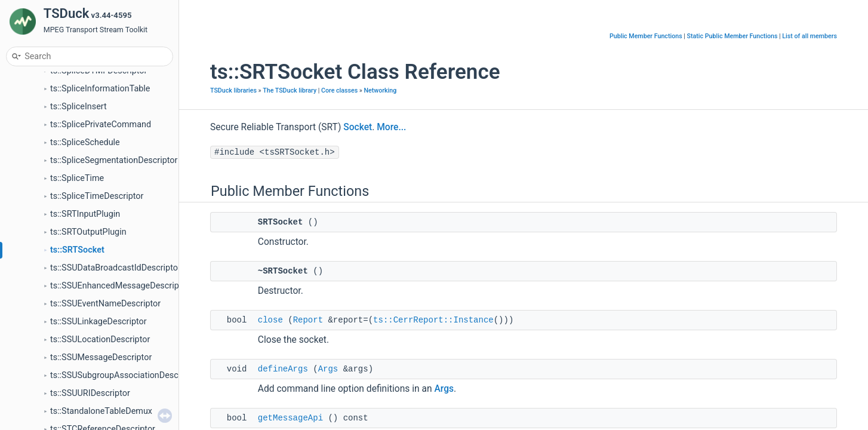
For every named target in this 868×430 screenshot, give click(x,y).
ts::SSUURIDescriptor (90, 393)
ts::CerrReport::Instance (433, 320)
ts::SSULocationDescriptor (100, 340)
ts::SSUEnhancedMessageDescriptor (120, 286)
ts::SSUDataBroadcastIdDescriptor (116, 268)
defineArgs (283, 369)
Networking (381, 90)
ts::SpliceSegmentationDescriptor (114, 160)
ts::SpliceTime (77, 178)
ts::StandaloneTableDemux (101, 411)
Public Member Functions (646, 36)
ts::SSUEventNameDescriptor (105, 304)
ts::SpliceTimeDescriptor (97, 196)
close (270, 320)
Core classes (339, 90)
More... (391, 127)
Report (308, 320)
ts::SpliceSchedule (85, 142)
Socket (358, 127)
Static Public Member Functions (732, 36)
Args (328, 369)
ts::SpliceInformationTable (100, 89)
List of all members (809, 36)
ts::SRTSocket (77, 250)
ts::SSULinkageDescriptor (99, 322)
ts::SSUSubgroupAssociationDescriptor (124, 375)
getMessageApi (290, 418)
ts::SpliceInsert (79, 107)
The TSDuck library (290, 90)
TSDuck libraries (233, 90)
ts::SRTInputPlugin (85, 214)
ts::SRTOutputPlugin (88, 232)
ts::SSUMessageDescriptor (101, 357)
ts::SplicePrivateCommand (101, 125)
